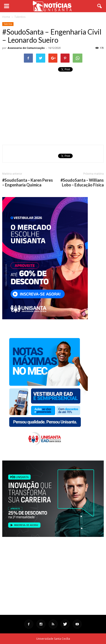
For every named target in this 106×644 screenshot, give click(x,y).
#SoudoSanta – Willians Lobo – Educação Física (82, 183)
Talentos (8, 24)
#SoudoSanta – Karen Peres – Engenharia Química (28, 183)
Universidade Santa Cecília (53, 639)
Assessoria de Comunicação (26, 48)
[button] (100, 6)
